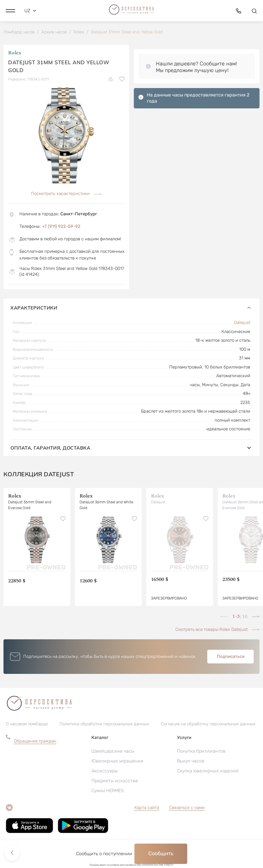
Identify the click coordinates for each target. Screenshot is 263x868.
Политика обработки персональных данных (104, 725)
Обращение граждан (35, 742)
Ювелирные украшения (117, 762)
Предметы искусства (115, 782)
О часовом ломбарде (27, 725)
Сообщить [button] (161, 853)
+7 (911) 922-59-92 (61, 227)
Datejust (242, 323)
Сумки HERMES (108, 791)
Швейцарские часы (113, 752)
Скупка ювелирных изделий (208, 772)
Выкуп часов (191, 762)
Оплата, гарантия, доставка (131, 449)
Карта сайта (147, 808)
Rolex (15, 54)
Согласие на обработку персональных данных (208, 725)
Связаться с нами (187, 808)
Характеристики (131, 309)
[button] (10, 10)
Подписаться (231, 657)
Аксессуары (105, 772)
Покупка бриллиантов (201, 752)
